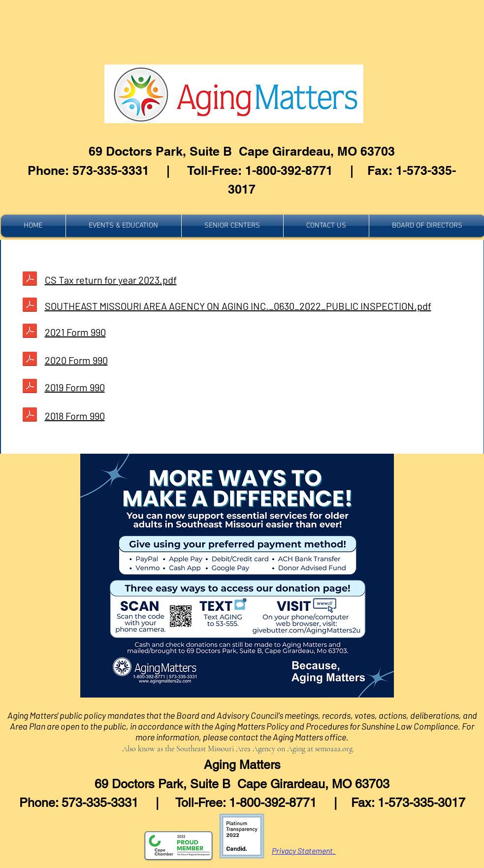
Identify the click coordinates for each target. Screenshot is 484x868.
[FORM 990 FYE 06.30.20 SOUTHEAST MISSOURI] (30, 280)
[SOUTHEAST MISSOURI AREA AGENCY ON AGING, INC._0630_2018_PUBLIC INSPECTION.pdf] (30, 387)
